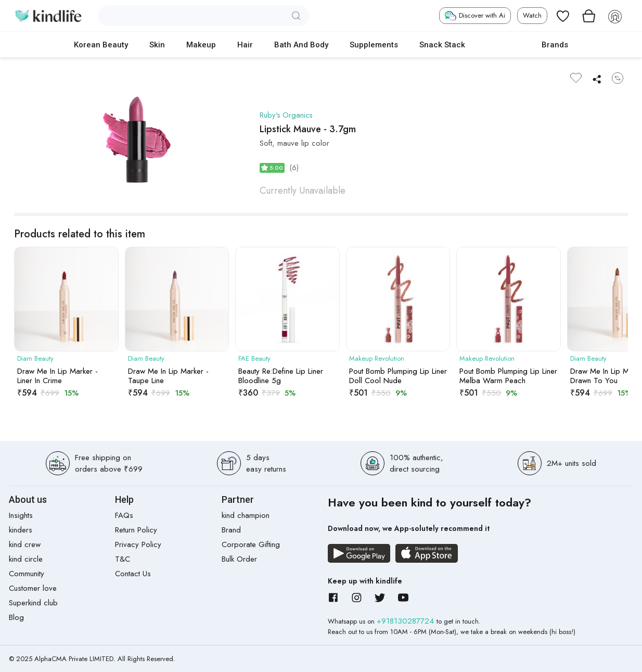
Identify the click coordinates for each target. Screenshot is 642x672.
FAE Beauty (254, 359)
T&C (123, 559)
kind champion (246, 515)
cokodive (503, 45)
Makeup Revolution (377, 359)
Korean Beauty (101, 45)
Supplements (374, 45)
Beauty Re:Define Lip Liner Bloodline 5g (281, 376)
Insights (21, 515)
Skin (157, 45)
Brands (555, 45)
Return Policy (136, 530)
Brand (231, 530)
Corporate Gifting (251, 544)
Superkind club (33, 603)
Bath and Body (301, 45)
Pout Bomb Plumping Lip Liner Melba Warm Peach (508, 376)
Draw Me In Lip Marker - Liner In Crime (57, 376)
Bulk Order (239, 559)
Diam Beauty (35, 359)
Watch (532, 15)
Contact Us (133, 574)
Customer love (33, 588)
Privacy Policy (138, 544)
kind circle (26, 559)
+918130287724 (407, 621)
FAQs (124, 515)
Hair (245, 45)
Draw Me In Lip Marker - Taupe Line (168, 376)
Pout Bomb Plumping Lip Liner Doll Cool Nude (398, 376)
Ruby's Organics (287, 115)
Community (27, 574)
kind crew (25, 544)
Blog (16, 617)
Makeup (201, 45)
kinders (21, 530)
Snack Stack (442, 45)
